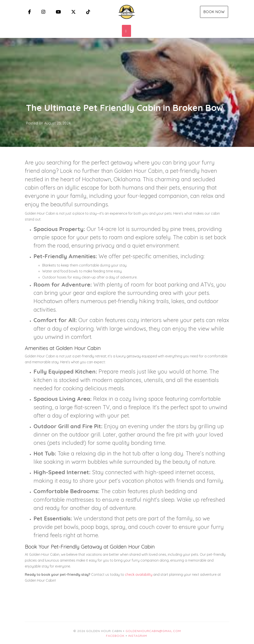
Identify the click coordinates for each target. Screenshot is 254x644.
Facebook (115, 636)
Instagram (138, 636)
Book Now (214, 12)
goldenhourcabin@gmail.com (153, 631)
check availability (139, 574)
